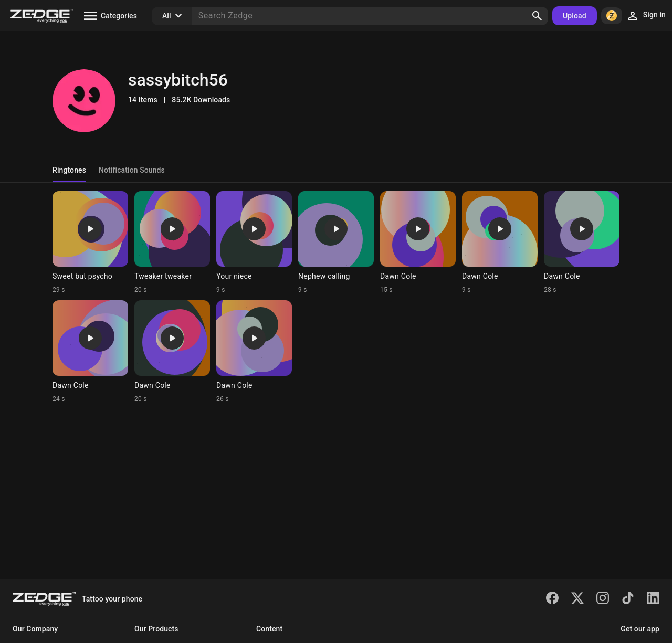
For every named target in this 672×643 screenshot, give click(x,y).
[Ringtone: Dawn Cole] (418, 243)
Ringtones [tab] (69, 170)
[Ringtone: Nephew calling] (336, 243)
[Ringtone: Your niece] (254, 243)
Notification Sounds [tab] (132, 170)
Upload (575, 16)
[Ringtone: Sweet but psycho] (90, 243)
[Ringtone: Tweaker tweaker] (172, 243)
